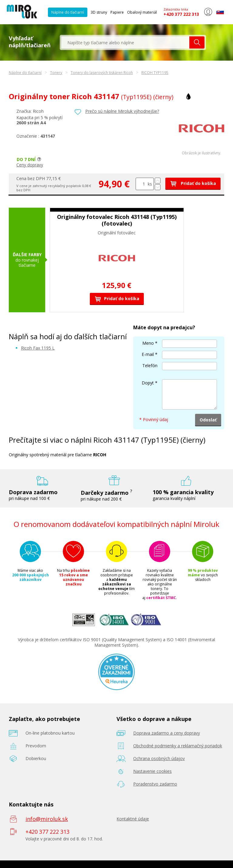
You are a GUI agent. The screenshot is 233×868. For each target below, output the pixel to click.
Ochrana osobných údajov (159, 758)
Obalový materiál (142, 12)
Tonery (56, 73)
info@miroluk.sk (47, 819)
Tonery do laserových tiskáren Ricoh (102, 73)
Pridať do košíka (193, 183)
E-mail (148, 354)
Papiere (117, 12)
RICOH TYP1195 (155, 73)
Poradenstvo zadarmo (155, 784)
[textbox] (125, 42)
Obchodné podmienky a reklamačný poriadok (178, 746)
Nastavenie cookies (152, 771)
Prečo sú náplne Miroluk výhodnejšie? (122, 111)
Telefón (150, 365)
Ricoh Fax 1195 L (38, 348)
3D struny (99, 12)
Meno (148, 343)
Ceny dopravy (30, 165)
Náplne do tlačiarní (68, 12)
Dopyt (148, 383)
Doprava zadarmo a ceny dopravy (167, 733)
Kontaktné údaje (133, 819)
